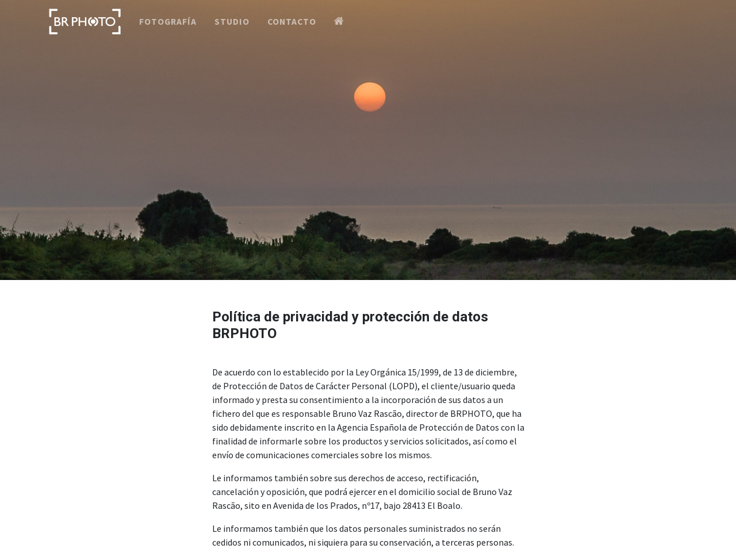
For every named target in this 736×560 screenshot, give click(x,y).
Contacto (292, 31)
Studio (232, 31)
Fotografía (168, 31)
